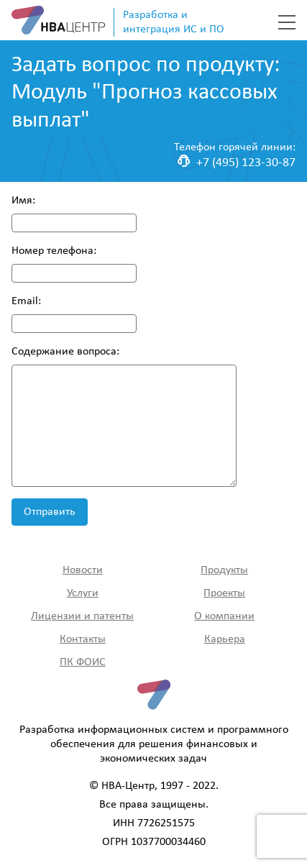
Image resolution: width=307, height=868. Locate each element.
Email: (26, 301)
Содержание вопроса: (65, 352)
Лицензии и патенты (82, 616)
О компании (224, 616)
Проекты (224, 593)
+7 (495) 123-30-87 (237, 162)
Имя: (23, 201)
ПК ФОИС (83, 662)
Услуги (83, 593)
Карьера (225, 639)
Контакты (83, 639)
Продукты (224, 570)
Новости (83, 570)
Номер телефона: (54, 251)
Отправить (50, 512)
